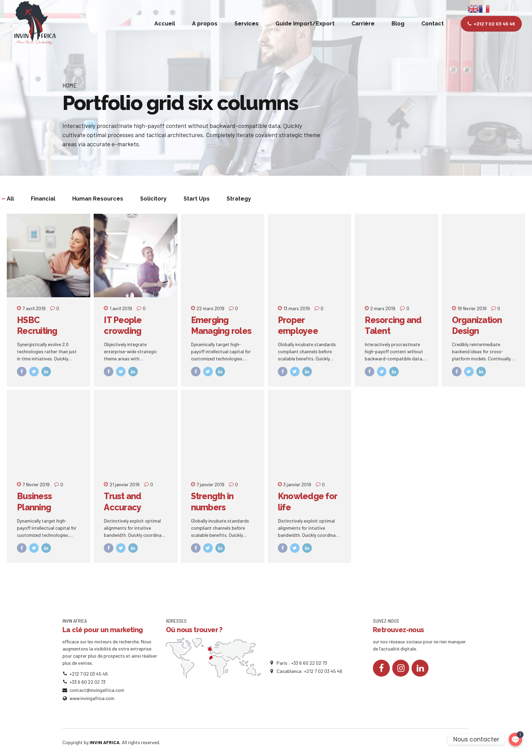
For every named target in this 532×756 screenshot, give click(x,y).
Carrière (363, 24)
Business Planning (34, 502)
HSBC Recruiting (37, 326)
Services (246, 24)
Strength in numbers (212, 502)
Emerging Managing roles (221, 326)
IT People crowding (123, 326)
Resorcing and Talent (393, 326)
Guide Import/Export (305, 24)
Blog (398, 24)
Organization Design (477, 326)
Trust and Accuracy (122, 502)
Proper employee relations (298, 331)
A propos (205, 24)
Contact (433, 24)
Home (70, 85)
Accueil (165, 24)
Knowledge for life (307, 502)
